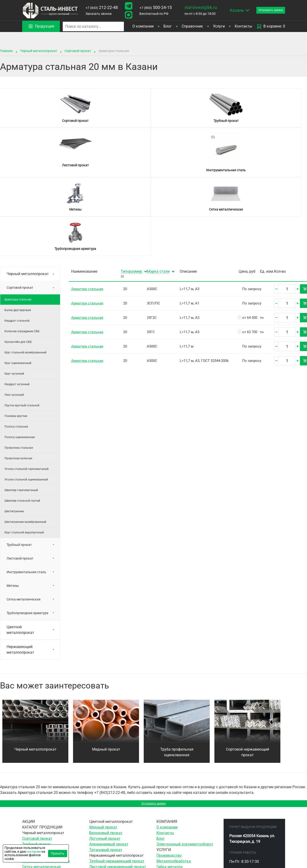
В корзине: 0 (271, 26)
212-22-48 (100, 7)
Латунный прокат (105, 762)
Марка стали (158, 193)
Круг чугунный (14, 295)
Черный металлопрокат (39, 51)
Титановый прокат (106, 774)
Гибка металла (170, 791)
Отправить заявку (153, 726)
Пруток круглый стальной (22, 327)
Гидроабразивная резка (178, 830)
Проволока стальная (19, 369)
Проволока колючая (18, 380)
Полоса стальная (16, 348)
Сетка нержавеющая (108, 802)
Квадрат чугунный (17, 306)
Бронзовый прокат (106, 757)
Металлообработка (174, 785)
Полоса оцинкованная (20, 359)
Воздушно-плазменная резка (182, 825)
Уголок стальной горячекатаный (27, 390)
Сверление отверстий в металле (185, 796)
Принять (58, 853)
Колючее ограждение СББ (22, 253)
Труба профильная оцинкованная (177, 674)
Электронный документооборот (185, 768)
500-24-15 (151, 7)
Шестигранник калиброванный (25, 443)
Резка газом (167, 819)
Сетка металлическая (24, 521)
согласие (34, 852)
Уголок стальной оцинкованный (26, 401)
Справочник (192, 26)
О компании (143, 26)
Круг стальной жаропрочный (24, 454)
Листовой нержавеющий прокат (118, 791)
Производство (169, 779)
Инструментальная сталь (26, 493)
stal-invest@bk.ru (195, 7)
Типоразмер (131, 193)
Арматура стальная (18, 221)
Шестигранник (14, 433)
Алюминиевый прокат (109, 768)
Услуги (219, 26)
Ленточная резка (172, 808)
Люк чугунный (14, 316)
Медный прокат (106, 671)
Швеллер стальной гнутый (22, 422)
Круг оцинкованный (18, 284)
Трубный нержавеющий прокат (117, 785)
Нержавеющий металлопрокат (20, 571)
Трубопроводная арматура (27, 534)
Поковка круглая (16, 337)
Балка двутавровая (18, 232)
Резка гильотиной (172, 813)
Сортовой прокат (78, 51)
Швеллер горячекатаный (21, 412)
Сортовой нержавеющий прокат (248, 674)
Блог (168, 26)
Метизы (13, 507)
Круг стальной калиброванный (25, 274)
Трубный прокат (19, 466)
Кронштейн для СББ (18, 263)
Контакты (243, 26)
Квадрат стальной (17, 242)
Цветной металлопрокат (20, 551)
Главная (6, 51)
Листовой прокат (20, 480)
